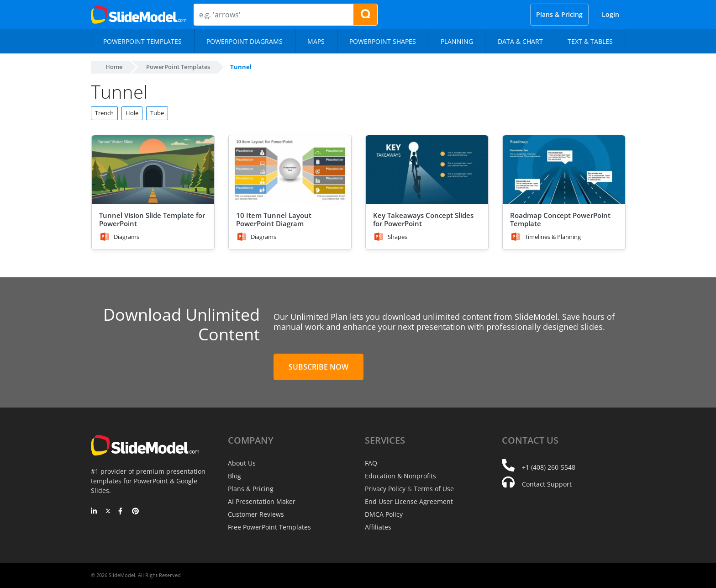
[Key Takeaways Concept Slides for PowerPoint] (427, 170)
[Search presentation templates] (365, 15)
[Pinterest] (135, 512)
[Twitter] (108, 512)
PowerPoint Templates (178, 67)
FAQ (371, 463)
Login (611, 14)
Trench (104, 113)
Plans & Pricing (559, 14)
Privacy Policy (385, 489)
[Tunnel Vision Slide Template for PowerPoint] (153, 170)
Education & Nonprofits (400, 476)
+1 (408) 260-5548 (549, 467)
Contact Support (547, 484)
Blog (234, 476)
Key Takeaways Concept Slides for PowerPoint (423, 219)
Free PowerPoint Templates (269, 527)
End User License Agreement (409, 501)
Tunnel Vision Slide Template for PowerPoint (152, 219)
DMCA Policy (384, 514)
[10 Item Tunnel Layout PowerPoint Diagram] (290, 170)
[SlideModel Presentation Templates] (139, 15)
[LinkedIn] (94, 512)
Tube (157, 113)
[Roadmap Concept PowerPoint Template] (564, 170)
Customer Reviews (256, 514)
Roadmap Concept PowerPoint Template (560, 219)
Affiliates (378, 527)
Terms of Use (434, 489)
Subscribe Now (319, 367)
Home (114, 67)
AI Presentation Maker (262, 501)
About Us (242, 463)
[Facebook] (122, 512)
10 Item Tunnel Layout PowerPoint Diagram (274, 219)
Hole (132, 113)
